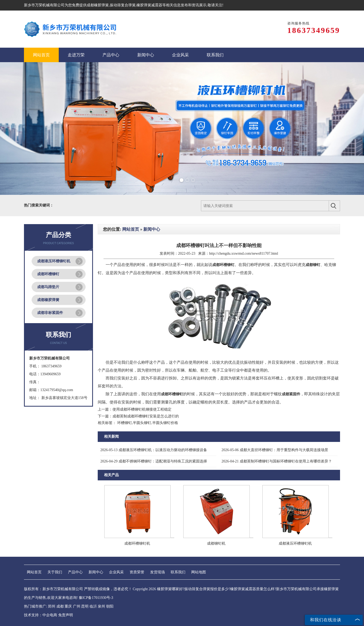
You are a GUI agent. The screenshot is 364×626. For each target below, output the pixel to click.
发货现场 (158, 572)
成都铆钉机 (216, 543)
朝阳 (110, 606)
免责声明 (66, 615)
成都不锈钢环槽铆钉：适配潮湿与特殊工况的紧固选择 (154, 461)
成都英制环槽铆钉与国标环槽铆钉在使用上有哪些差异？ (277, 461)
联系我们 (178, 572)
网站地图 (199, 572)
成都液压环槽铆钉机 (54, 261)
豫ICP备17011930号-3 (96, 598)
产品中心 (75, 572)
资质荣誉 (137, 572)
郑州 (52, 606)
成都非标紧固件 (50, 313)
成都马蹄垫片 (48, 287)
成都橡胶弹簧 (98, 5)
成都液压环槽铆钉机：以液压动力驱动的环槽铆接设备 (154, 450)
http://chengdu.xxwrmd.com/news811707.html (244, 253)
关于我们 (55, 572)
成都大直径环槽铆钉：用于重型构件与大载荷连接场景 (275, 450)
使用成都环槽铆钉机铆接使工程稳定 (142, 409)
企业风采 (116, 572)
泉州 (101, 606)
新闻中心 (152, 229)
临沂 (93, 606)
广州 (77, 606)
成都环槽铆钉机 (137, 543)
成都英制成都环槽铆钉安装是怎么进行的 (146, 416)
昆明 (85, 606)
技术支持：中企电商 (41, 615)
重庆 (68, 606)
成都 (60, 606)
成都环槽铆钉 (48, 274)
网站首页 (131, 229)
